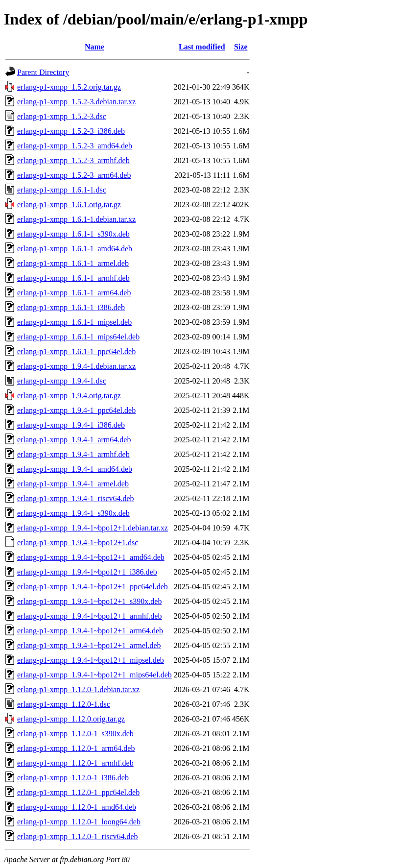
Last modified (202, 47)
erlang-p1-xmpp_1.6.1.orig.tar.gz (69, 205)
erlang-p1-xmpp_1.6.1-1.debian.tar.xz (76, 219)
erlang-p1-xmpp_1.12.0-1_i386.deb (73, 778)
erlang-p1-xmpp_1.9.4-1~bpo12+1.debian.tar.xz (93, 528)
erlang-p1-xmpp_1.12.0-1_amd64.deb (77, 807)
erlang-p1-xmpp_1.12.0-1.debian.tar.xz (78, 689)
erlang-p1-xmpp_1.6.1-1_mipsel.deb (74, 322)
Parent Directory (43, 72)
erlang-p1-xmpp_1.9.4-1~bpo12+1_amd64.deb (91, 557)
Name (94, 47)
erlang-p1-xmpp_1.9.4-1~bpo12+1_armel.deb (89, 645)
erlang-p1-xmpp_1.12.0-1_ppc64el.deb (78, 792)
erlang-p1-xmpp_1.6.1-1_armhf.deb (73, 278)
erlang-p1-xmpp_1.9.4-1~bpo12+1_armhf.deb (89, 616)
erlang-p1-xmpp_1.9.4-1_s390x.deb (73, 513)
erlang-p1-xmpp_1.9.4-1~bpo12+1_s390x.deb (89, 601)
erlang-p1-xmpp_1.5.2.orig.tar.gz (69, 87)
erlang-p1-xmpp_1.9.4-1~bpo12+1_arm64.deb (90, 631)
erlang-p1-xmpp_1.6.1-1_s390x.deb (73, 234)
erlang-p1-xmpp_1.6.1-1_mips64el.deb (78, 337)
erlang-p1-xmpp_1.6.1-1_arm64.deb (74, 293)
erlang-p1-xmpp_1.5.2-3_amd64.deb (75, 146)
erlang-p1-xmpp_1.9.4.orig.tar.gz (69, 396)
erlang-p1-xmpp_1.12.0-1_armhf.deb (75, 763)
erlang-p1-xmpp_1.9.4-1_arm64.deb (74, 440)
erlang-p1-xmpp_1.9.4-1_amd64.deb (75, 469)
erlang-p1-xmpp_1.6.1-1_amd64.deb (75, 249)
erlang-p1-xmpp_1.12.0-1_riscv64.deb (78, 836)
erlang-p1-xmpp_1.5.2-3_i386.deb (71, 131)
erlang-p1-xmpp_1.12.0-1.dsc (64, 704)
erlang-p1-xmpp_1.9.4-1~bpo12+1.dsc (78, 542)
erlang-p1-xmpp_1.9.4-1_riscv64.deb (76, 498)
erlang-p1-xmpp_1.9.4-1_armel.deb (73, 484)
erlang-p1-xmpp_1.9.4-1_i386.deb (71, 425)
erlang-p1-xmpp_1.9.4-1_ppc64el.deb (76, 410)
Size (241, 47)
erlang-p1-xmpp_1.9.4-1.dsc (62, 381)
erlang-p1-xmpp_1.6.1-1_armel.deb (73, 263)
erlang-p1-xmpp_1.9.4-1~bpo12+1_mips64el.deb (94, 675)
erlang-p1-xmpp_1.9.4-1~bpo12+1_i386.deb (87, 572)
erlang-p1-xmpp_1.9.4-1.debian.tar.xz (76, 366)
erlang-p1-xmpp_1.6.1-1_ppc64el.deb (76, 351)
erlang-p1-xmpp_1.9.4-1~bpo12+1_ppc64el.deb (93, 587)
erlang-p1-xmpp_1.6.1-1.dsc (62, 190)
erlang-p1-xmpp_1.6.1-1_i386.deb (71, 307)
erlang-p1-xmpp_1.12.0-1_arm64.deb (76, 748)
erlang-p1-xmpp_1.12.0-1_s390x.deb (75, 734)
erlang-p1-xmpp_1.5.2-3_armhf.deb (73, 160)
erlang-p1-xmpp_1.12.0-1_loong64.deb (79, 822)
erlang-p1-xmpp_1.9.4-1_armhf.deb (73, 454)
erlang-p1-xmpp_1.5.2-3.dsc (62, 116)
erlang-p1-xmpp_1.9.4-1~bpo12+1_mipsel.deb (91, 660)
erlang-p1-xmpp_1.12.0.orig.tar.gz (71, 719)
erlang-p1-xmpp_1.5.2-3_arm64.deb (74, 175)
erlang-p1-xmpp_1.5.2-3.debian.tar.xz (76, 102)
